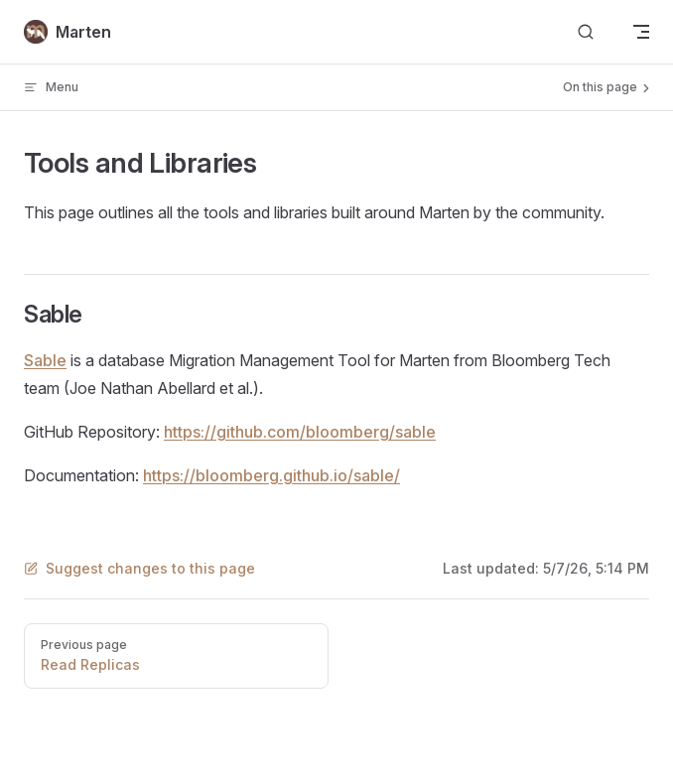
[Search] (586, 32)
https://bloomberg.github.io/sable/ (271, 475)
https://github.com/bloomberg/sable (300, 432)
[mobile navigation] (641, 32)
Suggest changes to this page (139, 568)
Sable (45, 360)
